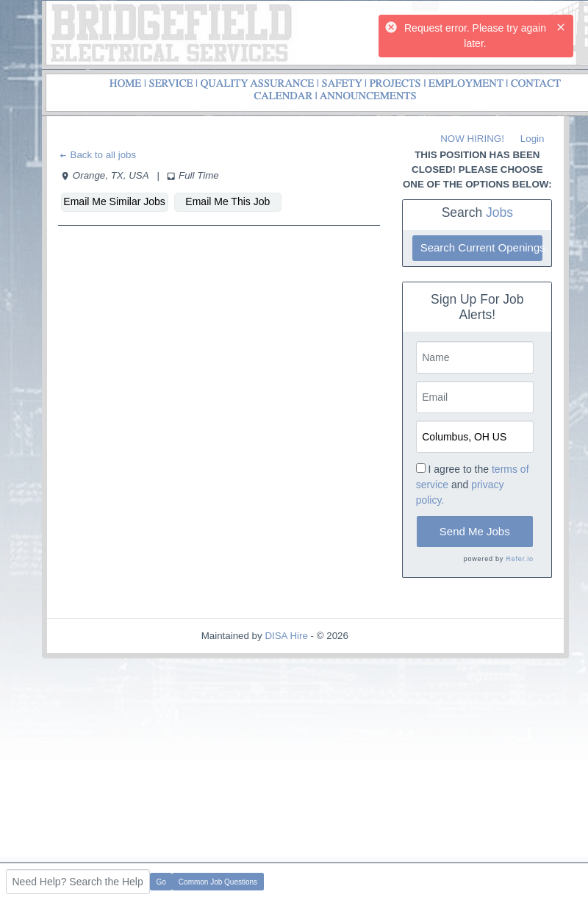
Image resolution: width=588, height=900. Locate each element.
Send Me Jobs (475, 531)
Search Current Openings (481, 247)
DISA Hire (286, 636)
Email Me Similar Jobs (114, 201)
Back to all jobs (97, 155)
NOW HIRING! (472, 139)
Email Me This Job (227, 201)
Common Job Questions (218, 882)
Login (533, 139)
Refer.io (519, 559)
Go (161, 882)
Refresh (392, 636)
